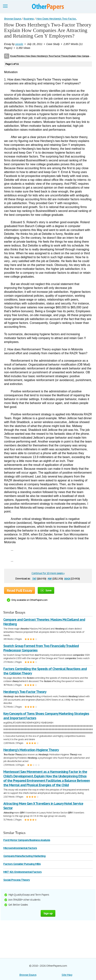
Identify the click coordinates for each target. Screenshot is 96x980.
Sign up (48, 913)
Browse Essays (28, 975)
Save (46, 590)
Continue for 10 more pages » (48, 573)
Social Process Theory (17, 880)
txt (34, 578)
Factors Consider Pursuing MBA (22, 864)
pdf (50, 578)
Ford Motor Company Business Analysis (27, 840)
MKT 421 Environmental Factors (22, 872)
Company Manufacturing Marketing (24, 856)
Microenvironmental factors (20, 848)
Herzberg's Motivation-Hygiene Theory (31, 750)
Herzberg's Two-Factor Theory (25, 692)
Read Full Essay (19, 590)
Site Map (67, 975)
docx (67, 578)
